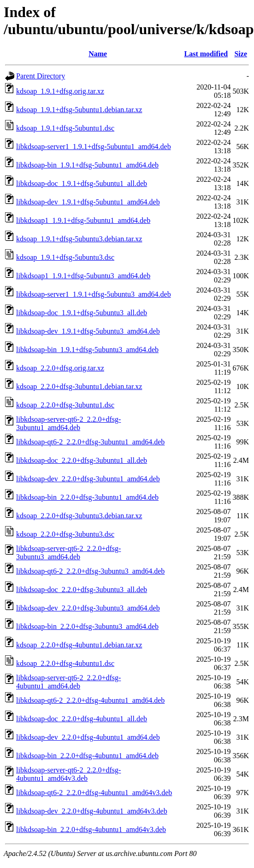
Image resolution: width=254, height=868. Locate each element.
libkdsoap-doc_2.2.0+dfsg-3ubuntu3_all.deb (82, 590)
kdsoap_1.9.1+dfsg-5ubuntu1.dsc (65, 128)
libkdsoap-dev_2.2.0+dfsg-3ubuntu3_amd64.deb (88, 608)
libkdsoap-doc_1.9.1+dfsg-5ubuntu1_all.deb (82, 183)
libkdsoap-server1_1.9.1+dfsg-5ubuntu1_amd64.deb (94, 147)
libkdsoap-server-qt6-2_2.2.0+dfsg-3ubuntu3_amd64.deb (68, 553)
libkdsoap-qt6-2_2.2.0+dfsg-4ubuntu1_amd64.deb (90, 700)
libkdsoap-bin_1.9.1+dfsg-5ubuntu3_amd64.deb (87, 350)
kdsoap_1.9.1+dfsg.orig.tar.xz (60, 91)
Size (241, 54)
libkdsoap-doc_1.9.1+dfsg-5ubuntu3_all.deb (82, 313)
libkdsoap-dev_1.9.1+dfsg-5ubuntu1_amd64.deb (88, 202)
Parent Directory (41, 76)
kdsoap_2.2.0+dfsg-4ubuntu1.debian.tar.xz (79, 645)
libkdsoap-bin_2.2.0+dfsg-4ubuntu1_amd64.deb (87, 756)
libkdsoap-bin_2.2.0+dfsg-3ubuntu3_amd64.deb (87, 626)
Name (98, 54)
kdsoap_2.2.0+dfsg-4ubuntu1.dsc (65, 663)
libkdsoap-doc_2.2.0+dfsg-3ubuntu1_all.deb (82, 460)
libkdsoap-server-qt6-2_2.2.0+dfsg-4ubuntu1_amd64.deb (68, 682)
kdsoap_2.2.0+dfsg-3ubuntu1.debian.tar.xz (79, 386)
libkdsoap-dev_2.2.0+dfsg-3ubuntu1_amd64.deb (88, 479)
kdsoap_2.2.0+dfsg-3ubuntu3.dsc (65, 534)
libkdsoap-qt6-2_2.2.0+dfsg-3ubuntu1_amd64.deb (90, 442)
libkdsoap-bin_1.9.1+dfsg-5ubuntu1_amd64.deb (87, 165)
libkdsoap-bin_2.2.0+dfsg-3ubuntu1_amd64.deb (87, 497)
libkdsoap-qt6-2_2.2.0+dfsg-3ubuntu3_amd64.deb (90, 571)
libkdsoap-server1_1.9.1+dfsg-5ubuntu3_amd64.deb (94, 294)
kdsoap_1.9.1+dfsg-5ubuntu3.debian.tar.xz (79, 239)
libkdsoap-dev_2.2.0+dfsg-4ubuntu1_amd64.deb (88, 737)
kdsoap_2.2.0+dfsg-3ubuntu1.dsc (65, 405)
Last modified (206, 54)
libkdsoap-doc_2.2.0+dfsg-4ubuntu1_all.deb (82, 719)
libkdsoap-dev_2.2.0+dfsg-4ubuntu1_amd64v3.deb (92, 811)
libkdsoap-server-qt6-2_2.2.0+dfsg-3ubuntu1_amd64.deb (68, 423)
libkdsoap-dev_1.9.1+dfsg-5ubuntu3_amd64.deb (88, 331)
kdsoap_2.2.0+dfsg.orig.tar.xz (60, 368)
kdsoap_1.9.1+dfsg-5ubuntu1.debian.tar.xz (79, 110)
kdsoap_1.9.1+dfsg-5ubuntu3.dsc (65, 257)
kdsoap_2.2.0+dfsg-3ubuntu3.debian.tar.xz (79, 516)
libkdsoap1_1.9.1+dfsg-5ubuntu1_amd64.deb (83, 220)
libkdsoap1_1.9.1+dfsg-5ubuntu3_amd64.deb (83, 276)
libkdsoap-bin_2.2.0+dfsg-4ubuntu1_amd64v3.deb (91, 829)
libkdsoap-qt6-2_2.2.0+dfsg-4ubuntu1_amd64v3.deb (94, 793)
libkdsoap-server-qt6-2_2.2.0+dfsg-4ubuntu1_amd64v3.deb (68, 774)
